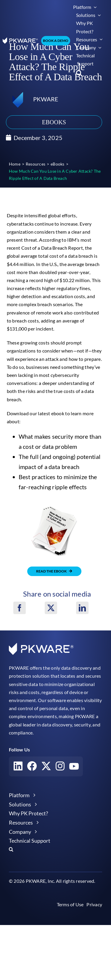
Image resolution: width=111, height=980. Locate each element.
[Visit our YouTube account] (74, 767)
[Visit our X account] (46, 767)
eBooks (54, 122)
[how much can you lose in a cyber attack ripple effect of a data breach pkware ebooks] (55, 507)
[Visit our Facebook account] (32, 767)
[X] (51, 608)
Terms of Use (70, 904)
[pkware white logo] (20, 40)
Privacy (94, 904)
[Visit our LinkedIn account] (18, 767)
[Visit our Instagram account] (60, 767)
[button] (79, 73)
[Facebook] (20, 608)
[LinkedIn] (82, 608)
